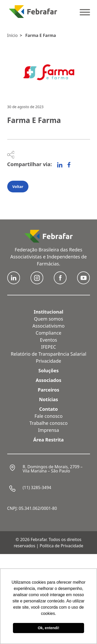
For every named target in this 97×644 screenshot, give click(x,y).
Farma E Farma (41, 35)
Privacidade (49, 361)
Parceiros (48, 390)
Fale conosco (48, 416)
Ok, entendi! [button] (48, 628)
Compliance (48, 333)
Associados (48, 380)
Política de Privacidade (61, 546)
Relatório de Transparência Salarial (48, 354)
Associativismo (48, 326)
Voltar (18, 187)
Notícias (49, 399)
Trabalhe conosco (49, 423)
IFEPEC (49, 347)
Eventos (48, 340)
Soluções (48, 370)
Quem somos (48, 319)
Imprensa (48, 430)
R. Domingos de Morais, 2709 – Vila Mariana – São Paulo (53, 469)
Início (13, 35)
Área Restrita (49, 440)
